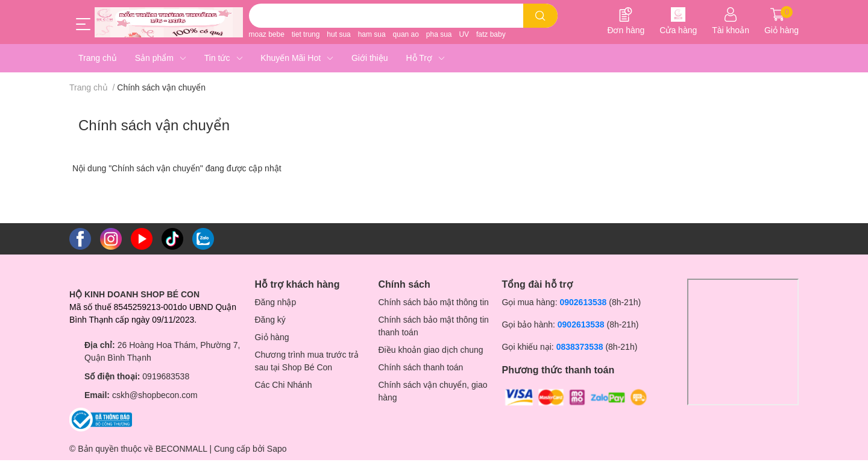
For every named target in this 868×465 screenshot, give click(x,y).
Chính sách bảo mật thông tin (434, 302)
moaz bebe (267, 34)
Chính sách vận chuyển (154, 125)
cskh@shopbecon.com (155, 395)
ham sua (372, 34)
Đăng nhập (276, 302)
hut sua (338, 34)
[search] (540, 16)
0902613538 (583, 302)
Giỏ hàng (272, 337)
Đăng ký (270, 320)
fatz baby (491, 34)
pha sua (439, 34)
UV (464, 34)
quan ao (406, 34)
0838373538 (580, 347)
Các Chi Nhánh (284, 385)
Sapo (277, 449)
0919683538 (166, 376)
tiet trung (306, 34)
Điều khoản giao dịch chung (431, 350)
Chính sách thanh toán (421, 367)
